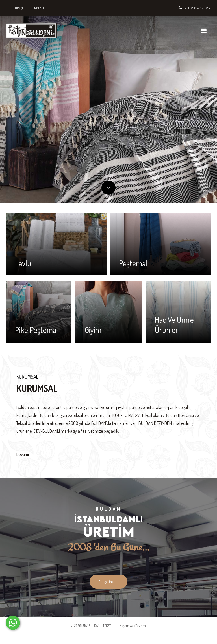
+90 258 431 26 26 (197, 8)
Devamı (23, 454)
